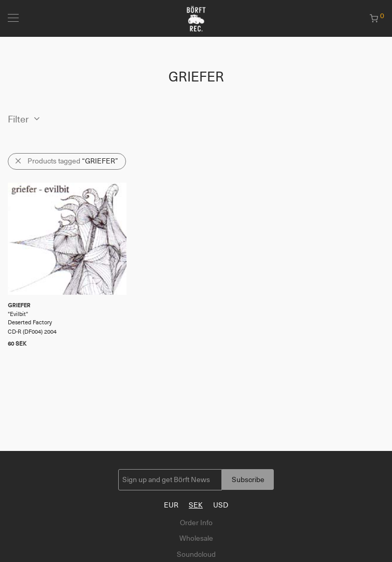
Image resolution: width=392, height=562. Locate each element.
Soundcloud (196, 554)
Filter (18, 119)
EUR (171, 505)
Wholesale (196, 538)
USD (221, 505)
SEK (196, 505)
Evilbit (18, 314)
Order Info (196, 523)
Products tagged (73, 161)
